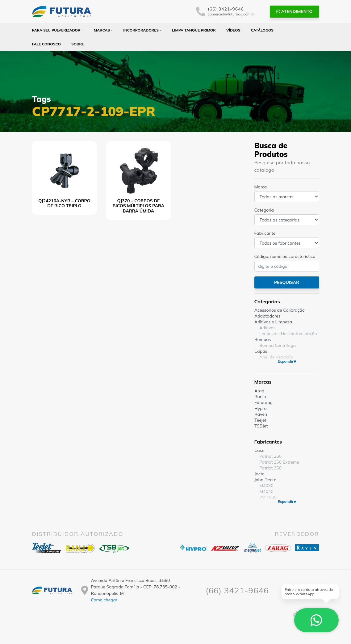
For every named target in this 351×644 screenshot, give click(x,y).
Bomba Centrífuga (278, 345)
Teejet (260, 420)
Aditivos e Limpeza (273, 322)
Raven (261, 414)
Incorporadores (141, 30)
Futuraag (263, 402)
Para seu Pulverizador (56, 30)
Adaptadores (267, 316)
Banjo (260, 397)
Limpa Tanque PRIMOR (194, 30)
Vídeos (233, 30)
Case (259, 450)
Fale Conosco (46, 44)
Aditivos (267, 328)
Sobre (78, 44)
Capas (261, 351)
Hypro (261, 408)
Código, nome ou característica (285, 256)
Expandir (285, 361)
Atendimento (295, 11)
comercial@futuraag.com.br (231, 14)
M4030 (266, 486)
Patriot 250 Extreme (279, 462)
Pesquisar (287, 282)
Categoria (264, 210)
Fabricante (265, 233)
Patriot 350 (270, 468)
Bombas (263, 339)
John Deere (265, 480)
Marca (261, 187)
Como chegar (104, 600)
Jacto (259, 474)
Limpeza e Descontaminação (288, 334)
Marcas (102, 30)
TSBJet (261, 426)
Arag (259, 391)
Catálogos (262, 30)
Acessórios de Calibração (280, 310)
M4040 (266, 491)
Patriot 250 (270, 456)
